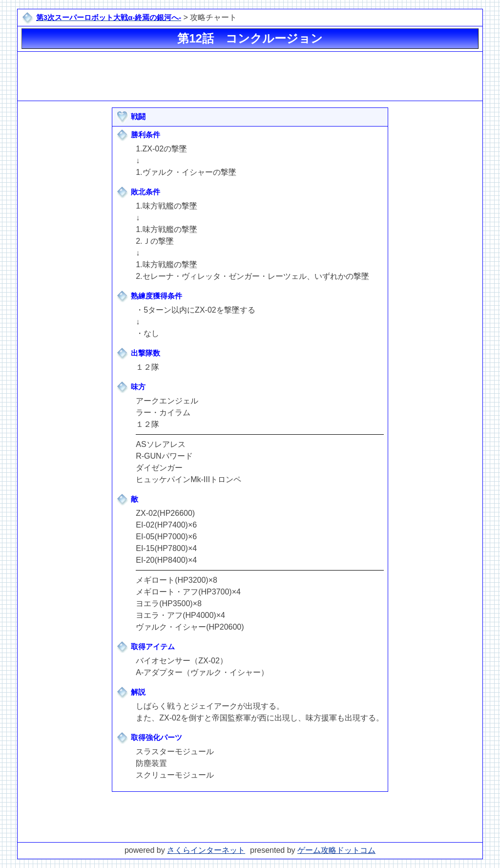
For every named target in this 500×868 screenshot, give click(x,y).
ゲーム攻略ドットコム (336, 850)
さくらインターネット (206, 850)
